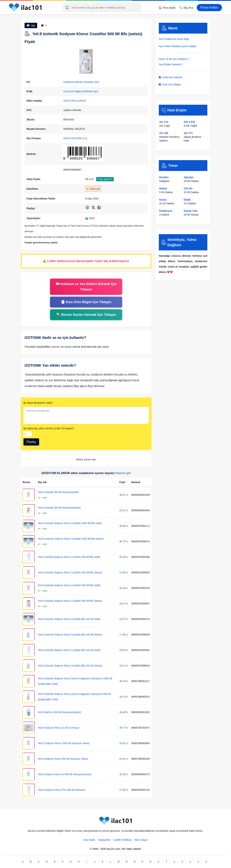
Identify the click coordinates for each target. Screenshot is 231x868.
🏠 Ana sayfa (167, 8)
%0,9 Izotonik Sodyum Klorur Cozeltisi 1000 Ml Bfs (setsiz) (71, 539)
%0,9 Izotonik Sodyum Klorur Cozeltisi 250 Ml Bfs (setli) (69, 557)
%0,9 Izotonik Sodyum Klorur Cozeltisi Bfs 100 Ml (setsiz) (70, 635)
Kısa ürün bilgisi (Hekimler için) (81, 91)
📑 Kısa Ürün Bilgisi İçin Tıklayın (86, 302)
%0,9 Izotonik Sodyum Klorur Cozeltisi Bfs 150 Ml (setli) (69, 650)
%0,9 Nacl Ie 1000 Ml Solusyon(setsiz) (60, 712)
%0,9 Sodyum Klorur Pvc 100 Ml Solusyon (62, 790)
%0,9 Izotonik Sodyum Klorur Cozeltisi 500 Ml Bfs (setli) (69, 585)
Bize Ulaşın (141, 840)
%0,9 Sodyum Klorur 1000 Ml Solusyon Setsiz (64, 743)
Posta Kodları (209, 7)
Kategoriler (104, 840)
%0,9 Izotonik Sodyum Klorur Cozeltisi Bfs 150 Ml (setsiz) (70, 666)
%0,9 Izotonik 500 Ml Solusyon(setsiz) (59, 508)
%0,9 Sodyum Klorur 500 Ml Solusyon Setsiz (63, 759)
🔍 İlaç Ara (186, 8)
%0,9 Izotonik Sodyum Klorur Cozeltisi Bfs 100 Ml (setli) (69, 619)
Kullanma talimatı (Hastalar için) (81, 82)
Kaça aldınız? (105, 179)
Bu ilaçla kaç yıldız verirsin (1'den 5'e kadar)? (49, 428)
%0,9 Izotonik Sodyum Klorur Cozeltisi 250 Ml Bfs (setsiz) (70, 572)
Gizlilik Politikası (123, 840)
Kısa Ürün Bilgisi (170, 84)
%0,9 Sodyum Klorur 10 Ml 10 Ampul (59, 728)
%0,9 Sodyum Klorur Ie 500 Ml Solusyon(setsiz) (65, 774)
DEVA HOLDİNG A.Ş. (75, 138)
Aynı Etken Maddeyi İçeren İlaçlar (178, 46)
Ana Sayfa (89, 840)
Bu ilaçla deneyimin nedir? (38, 403)
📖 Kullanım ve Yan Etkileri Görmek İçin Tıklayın (86, 287)
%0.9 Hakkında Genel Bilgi (174, 39)
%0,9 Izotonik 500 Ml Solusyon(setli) (58, 492)
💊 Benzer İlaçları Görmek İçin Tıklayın (86, 315)
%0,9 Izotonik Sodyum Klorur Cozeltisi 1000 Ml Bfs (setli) (70, 523)
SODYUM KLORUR (75, 101)
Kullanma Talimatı (171, 77)
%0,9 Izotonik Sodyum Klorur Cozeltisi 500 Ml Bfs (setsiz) (70, 601)
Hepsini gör (123, 473)
